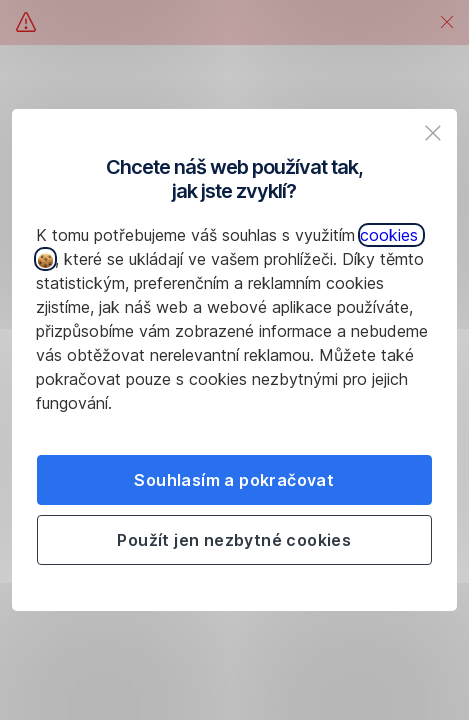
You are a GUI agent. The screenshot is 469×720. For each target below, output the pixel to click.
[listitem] (433, 133)
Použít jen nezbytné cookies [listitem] (234, 540)
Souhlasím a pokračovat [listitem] (234, 480)
